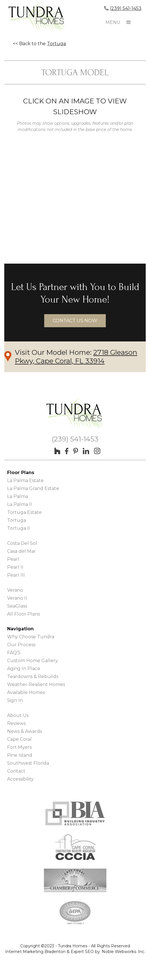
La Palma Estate (25, 480)
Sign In (15, 700)
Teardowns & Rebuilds (33, 676)
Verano (15, 590)
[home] (37, 17)
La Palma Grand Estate (33, 488)
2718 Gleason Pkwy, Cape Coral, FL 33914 (76, 357)
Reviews (16, 723)
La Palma (18, 496)
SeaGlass (17, 606)
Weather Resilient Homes (36, 684)
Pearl (13, 559)
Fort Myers (19, 747)
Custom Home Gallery (33, 661)
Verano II (17, 598)
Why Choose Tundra (31, 637)
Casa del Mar (22, 551)
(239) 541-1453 (126, 8)
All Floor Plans (24, 614)
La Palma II (20, 504)
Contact (16, 771)
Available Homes (26, 692)
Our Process (21, 645)
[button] (129, 22)
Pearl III (16, 575)
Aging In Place (24, 669)
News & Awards (25, 731)
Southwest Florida (28, 763)
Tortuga (56, 44)
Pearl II (15, 567)
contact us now (75, 321)
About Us (18, 715)
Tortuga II (19, 528)
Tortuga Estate (24, 512)
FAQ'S (14, 653)
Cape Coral (19, 739)
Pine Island (20, 755)
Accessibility (20, 779)
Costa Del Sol (22, 543)
